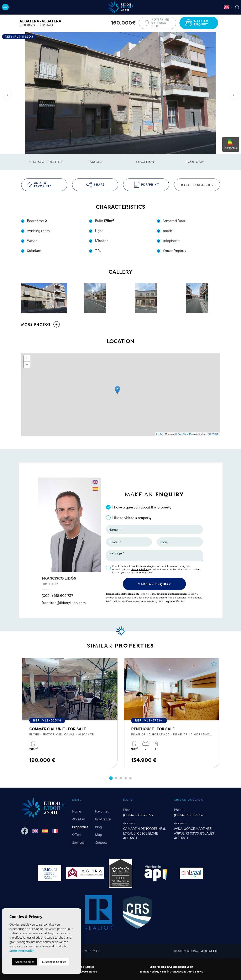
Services (78, 843)
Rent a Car (103, 819)
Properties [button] (80, 827)
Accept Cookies (25, 962)
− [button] (27, 365)
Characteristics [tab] (46, 162)
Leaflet (160, 434)
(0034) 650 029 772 (138, 815)
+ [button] (27, 358)
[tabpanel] (70, 713)
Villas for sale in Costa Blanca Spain (171, 967)
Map (99, 835)
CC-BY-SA (213, 434)
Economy (195, 162)
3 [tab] (121, 778)
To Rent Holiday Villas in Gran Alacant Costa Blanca (172, 972)
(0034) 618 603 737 (57, 596)
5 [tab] (131, 778)
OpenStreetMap (186, 434)
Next (235, 95)
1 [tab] (111, 778)
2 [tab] (116, 778)
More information (22, 951)
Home (77, 811)
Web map (92, 951)
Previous (6, 95)
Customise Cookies (54, 962)
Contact (101, 843)
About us (79, 819)
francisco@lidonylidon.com (64, 603)
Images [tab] (96, 162)
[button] (121, 324)
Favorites (102, 811)
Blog (98, 827)
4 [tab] (126, 778)
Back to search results (199, 185)
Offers (77, 835)
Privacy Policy (140, 569)
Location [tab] (145, 162)
